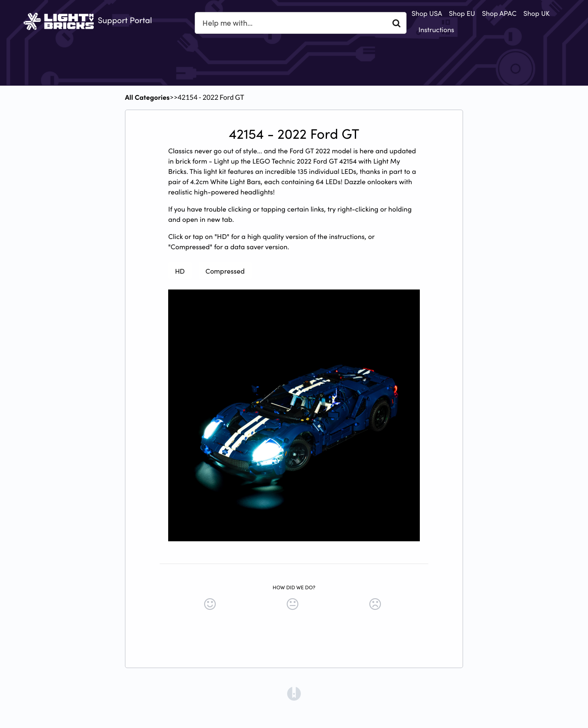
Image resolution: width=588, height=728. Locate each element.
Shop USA (427, 13)
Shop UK (536, 13)
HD (180, 271)
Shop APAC (499, 13)
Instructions (437, 30)
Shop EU (462, 13)
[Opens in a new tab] (294, 693)
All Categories (147, 97)
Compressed (225, 271)
